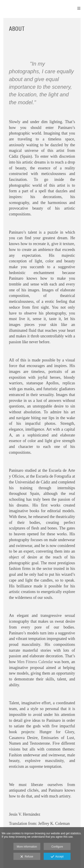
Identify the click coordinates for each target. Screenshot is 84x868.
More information (27, 847)
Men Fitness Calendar (35, 662)
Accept (57, 857)
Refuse (27, 857)
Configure (57, 847)
